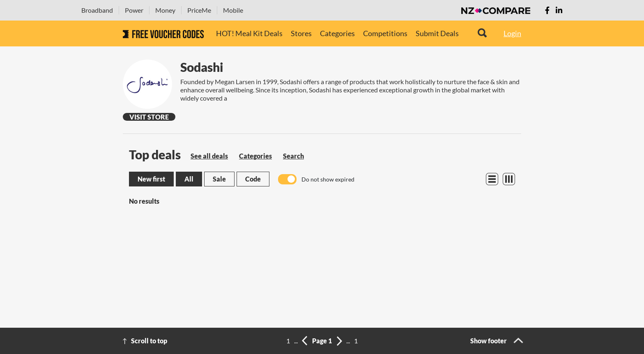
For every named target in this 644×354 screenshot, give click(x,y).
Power (134, 10)
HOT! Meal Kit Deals (249, 33)
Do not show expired (328, 179)
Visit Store (149, 117)
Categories (337, 33)
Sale (219, 179)
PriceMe (199, 10)
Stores (301, 33)
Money (165, 10)
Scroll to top (149, 341)
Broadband (97, 10)
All (189, 179)
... (296, 341)
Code (253, 179)
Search (293, 156)
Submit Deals (437, 33)
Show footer (489, 341)
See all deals (209, 156)
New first (151, 179)
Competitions (385, 33)
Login (512, 33)
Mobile (233, 10)
